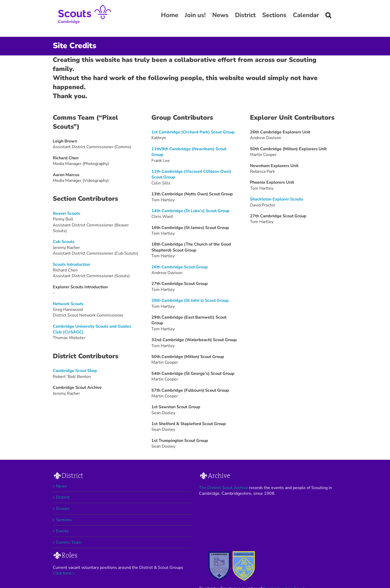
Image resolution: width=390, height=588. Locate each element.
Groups (63, 508)
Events (62, 531)
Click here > (64, 573)
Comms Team (69, 542)
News (61, 486)
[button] (328, 15)
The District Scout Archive (223, 488)
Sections (64, 520)
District (63, 497)
